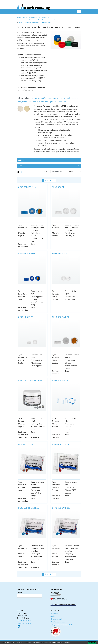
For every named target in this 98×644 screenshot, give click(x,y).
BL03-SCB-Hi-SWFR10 (29, 508)
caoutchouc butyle (71, 98)
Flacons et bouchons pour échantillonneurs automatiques (39, 20)
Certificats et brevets (58, 622)
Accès (53, 616)
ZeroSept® (62, 102)
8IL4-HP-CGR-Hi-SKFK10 (30, 381)
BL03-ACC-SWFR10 (61, 444)
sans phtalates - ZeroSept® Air (45, 102)
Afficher (70, 172)
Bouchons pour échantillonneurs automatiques (35, 22)
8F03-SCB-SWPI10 (27, 187)
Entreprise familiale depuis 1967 (62, 625)
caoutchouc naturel (55, 98)
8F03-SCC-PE (58, 187)
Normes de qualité (57, 619)
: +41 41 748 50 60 (25, 621)
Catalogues (54, 613)
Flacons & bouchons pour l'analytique (36, 17)
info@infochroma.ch (24, 623)
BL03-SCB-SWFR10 (61, 508)
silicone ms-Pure (24, 98)
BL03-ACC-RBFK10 (27, 444)
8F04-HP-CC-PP (26, 317)
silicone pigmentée (39, 98)
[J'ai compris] (92, 643)
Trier (46, 172)
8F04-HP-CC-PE (59, 253)
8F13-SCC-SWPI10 (61, 317)
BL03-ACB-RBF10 (60, 381)
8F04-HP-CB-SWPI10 (28, 253)
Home (19, 17)
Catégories (49, 160)
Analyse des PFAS (24, 102)
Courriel (20, 592)
